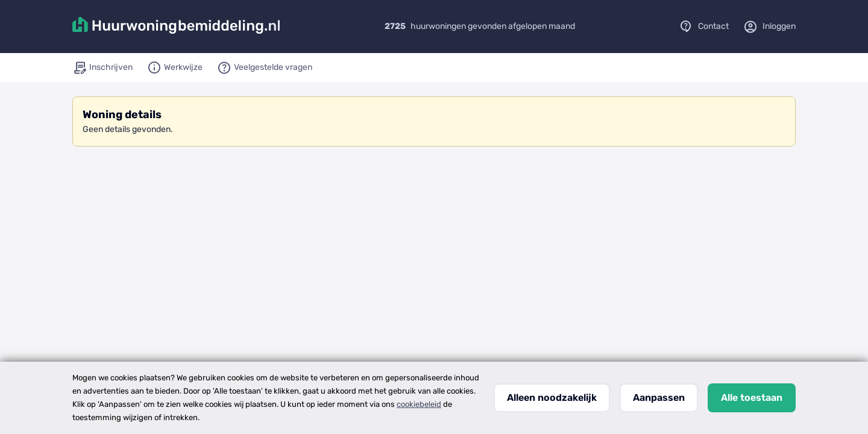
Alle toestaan (752, 398)
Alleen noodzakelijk (552, 398)
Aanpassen (659, 398)
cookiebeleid (419, 404)
